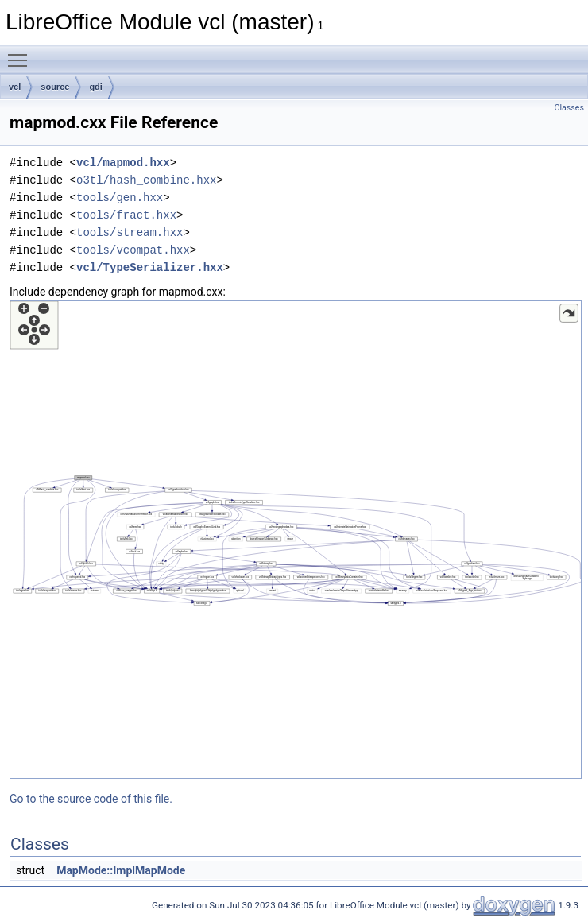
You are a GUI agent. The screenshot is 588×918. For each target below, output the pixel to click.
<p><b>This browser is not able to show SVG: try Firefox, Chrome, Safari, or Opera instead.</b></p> (296, 540)
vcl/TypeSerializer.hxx (150, 267)
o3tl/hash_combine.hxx (146, 180)
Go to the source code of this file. (91, 799)
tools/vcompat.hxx (133, 250)
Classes (569, 108)
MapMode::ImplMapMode (121, 870)
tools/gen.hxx (120, 198)
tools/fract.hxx (126, 215)
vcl (15, 87)
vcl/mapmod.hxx (123, 163)
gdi (96, 87)
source (55, 87)
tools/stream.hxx (130, 232)
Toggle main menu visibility (21, 53)
